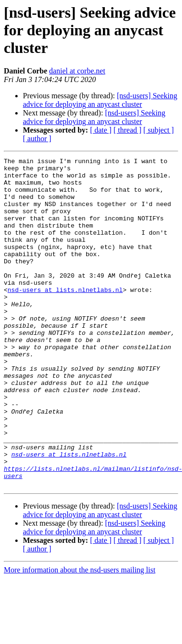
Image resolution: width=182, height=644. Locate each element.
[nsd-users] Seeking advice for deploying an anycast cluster (100, 100)
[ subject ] (159, 130)
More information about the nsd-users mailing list (80, 636)
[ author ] (37, 139)
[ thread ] (127, 130)
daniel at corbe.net (77, 71)
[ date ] (101, 130)
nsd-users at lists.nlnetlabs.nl (65, 317)
